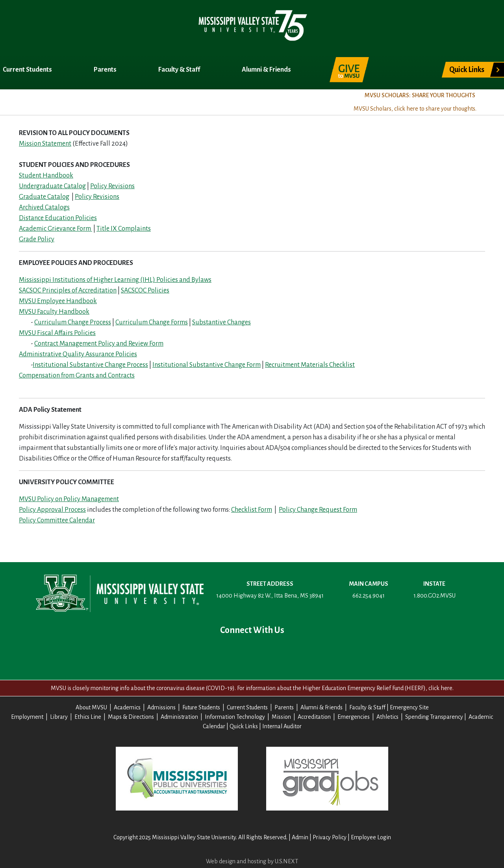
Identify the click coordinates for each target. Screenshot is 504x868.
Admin (300, 837)
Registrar (192, 101)
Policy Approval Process (52, 510)
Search (404, 65)
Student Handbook (46, 176)
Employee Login (371, 837)
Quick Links (467, 70)
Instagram (277, 651)
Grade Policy (37, 239)
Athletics (387, 717)
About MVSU (25, 101)
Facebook (202, 651)
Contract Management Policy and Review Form (99, 344)
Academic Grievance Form (56, 229)
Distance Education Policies (58, 218)
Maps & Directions (131, 717)
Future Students (201, 707)
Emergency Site (409, 707)
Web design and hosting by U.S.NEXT (252, 861)
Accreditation (314, 717)
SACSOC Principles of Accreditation (68, 291)
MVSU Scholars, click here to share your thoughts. (415, 109)
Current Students (28, 70)
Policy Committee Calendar (57, 520)
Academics (82, 101)
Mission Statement (45, 144)
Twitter (227, 651)
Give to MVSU (349, 70)
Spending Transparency (434, 717)
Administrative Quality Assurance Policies (78, 354)
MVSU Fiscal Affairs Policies (57, 333)
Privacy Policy (330, 837)
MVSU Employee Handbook (58, 301)
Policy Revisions (112, 186)
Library (59, 717)
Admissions (138, 101)
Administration (179, 717)
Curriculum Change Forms (152, 322)
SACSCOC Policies (145, 291)
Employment (27, 717)
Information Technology (235, 717)
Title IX (238, 101)
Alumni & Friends (267, 70)
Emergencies (354, 717)
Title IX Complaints (124, 229)
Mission (281, 717)
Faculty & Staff (180, 70)
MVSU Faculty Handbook (54, 312)
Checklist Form (252, 510)
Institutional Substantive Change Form (207, 365)
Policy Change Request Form (318, 510)
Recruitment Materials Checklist (310, 365)
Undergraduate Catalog (52, 186)
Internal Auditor (282, 726)
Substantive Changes (221, 322)
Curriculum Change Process (73, 322)
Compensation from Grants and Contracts (77, 376)
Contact (302, 651)
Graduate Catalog (44, 197)
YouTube (252, 651)
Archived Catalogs (44, 207)
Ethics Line (88, 717)
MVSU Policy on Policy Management (69, 499)
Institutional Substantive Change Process (90, 365)
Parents (106, 70)
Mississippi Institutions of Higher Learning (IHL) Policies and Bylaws (115, 280)
